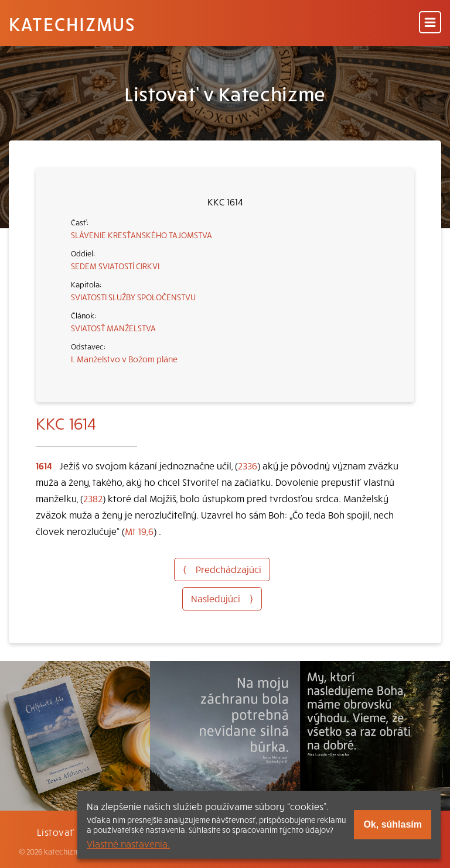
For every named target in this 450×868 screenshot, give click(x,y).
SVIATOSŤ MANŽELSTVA (113, 328)
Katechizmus (72, 23)
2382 (93, 498)
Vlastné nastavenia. (128, 843)
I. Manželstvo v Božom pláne (124, 359)
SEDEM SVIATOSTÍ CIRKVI (115, 266)
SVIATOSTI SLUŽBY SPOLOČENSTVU (133, 297)
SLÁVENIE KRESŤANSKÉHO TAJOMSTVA (142, 235)
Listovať (56, 832)
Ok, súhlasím (393, 824)
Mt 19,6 (139, 531)
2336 (248, 465)
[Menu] (430, 23)
